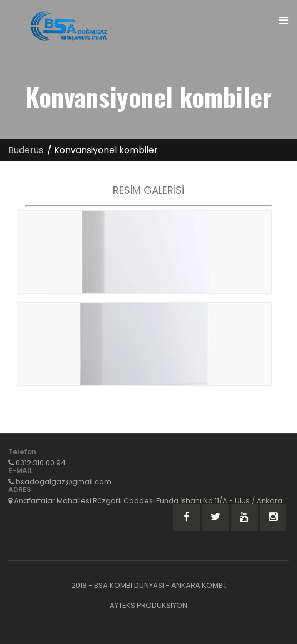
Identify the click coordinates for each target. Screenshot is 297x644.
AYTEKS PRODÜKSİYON (148, 605)
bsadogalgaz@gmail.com (63, 482)
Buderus (26, 150)
